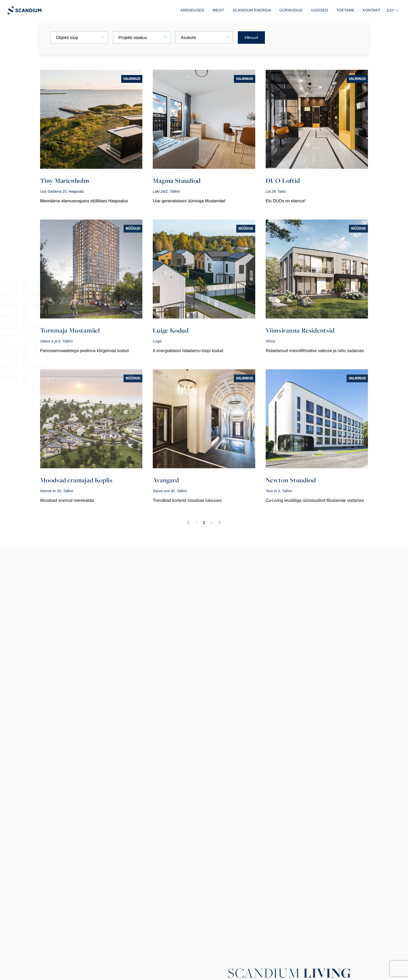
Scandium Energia (252, 10)
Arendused (192, 10)
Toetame (345, 10)
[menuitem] (392, 10)
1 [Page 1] (197, 523)
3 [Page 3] (211, 523)
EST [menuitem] (390, 10)
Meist (218, 10)
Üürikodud (291, 10)
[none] (392, 10)
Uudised (320, 10)
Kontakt (372, 10)
